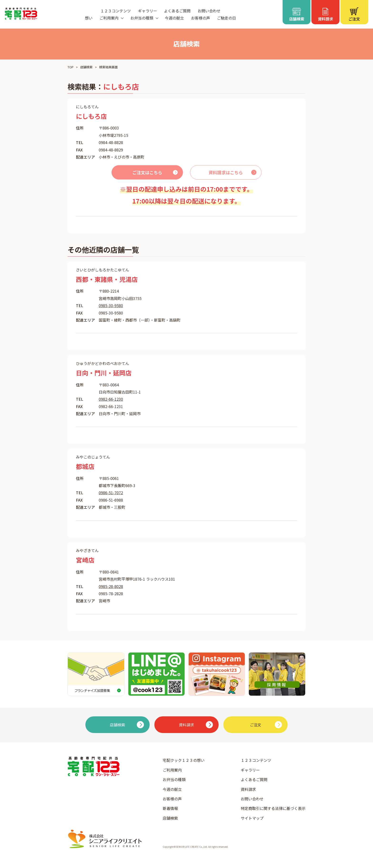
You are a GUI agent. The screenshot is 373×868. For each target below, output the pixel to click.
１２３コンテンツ (116, 11)
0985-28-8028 (111, 586)
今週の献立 (174, 18)
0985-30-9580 (111, 305)
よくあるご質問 (177, 11)
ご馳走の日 (226, 18)
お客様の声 (201, 18)
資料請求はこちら (226, 172)
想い (89, 18)
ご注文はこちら (147, 172)
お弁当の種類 (174, 779)
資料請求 (248, 789)
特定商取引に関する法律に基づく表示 (273, 808)
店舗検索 (86, 67)
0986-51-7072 (111, 493)
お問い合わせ (209, 11)
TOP (71, 67)
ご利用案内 (172, 770)
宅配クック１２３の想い (184, 760)
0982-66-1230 (111, 399)
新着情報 (170, 808)
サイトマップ (252, 818)
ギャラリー (147, 11)
